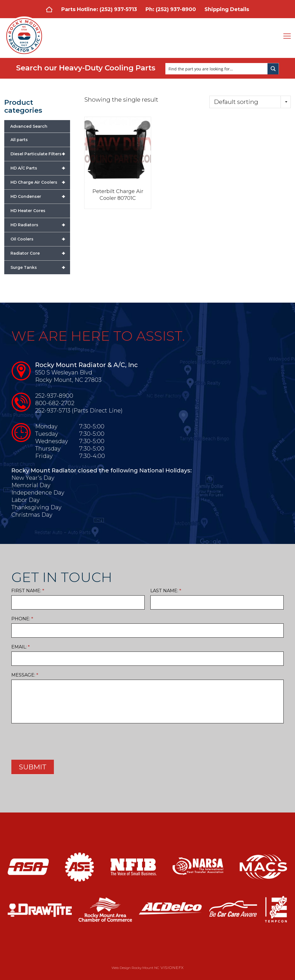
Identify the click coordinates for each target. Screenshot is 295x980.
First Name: (28, 591)
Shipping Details (227, 9)
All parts (19, 140)
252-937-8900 (54, 396)
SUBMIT (33, 767)
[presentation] (54, 740)
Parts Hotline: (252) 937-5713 (99, 9)
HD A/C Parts (40, 168)
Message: (25, 675)
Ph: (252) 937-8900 (171, 9)
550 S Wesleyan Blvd (64, 372)
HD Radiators (40, 225)
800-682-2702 (55, 403)
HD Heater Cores (28, 211)
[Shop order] (250, 102)
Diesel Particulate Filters (40, 154)
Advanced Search (29, 126)
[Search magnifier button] (273, 69)
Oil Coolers (40, 239)
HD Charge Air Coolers (40, 182)
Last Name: (166, 591)
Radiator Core (40, 253)
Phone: (22, 619)
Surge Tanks (40, 267)
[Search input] (217, 69)
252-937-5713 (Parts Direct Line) (79, 411)
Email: (21, 647)
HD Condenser (40, 196)
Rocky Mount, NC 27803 (68, 380)
